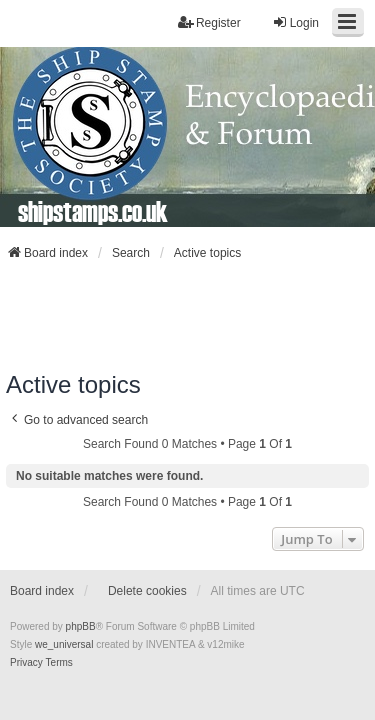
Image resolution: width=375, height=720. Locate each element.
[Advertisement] (188, 316)
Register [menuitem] (209, 22)
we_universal (64, 644)
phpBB (81, 626)
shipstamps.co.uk (93, 211)
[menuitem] (26, 663)
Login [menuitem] (295, 22)
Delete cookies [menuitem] (147, 591)
